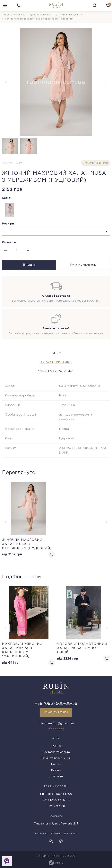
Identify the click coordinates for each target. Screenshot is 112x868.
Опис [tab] (56, 353)
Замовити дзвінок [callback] (56, 712)
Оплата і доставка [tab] (56, 371)
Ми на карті (56, 728)
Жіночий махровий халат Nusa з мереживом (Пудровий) (27, 544)
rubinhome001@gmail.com (56, 723)
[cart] (108, 5)
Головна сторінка (13, 15)
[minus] (5, 250)
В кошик (28, 265)
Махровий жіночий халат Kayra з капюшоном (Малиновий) (22, 650)
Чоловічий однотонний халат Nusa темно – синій (82, 648)
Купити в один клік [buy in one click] (84, 265)
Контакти (56, 776)
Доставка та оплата (56, 752)
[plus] (28, 250)
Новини (56, 764)
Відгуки (56, 770)
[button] (106, 82)
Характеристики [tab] (56, 362)
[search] (95, 5)
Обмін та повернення (56, 758)
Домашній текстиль (42, 15)
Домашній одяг (69, 15)
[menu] (5, 5)
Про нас (56, 746)
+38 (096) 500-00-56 (56, 703)
